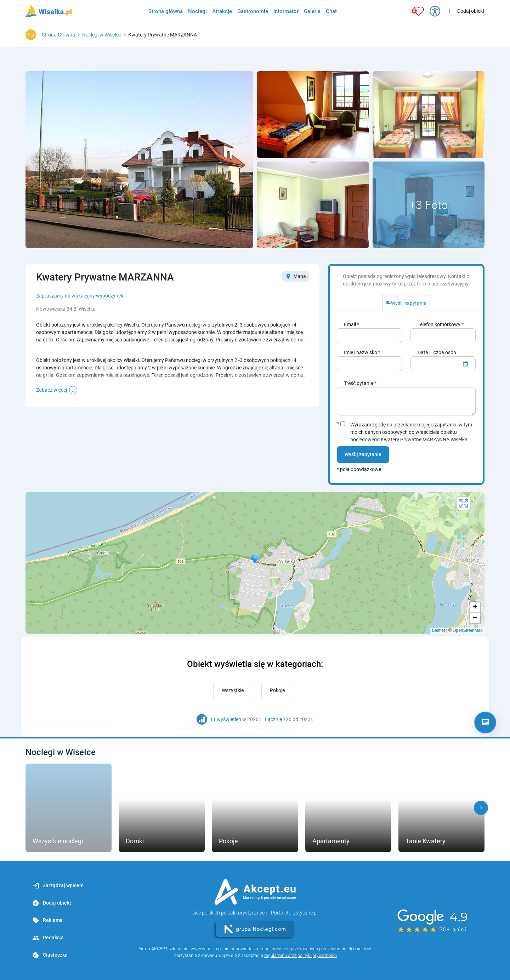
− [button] (475, 618)
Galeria (312, 11)
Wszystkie (233, 690)
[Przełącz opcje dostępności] (435, 11)
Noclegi (197, 11)
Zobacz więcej (52, 390)
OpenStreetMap (468, 630)
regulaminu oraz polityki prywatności (301, 955)
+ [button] (475, 607)
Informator (286, 11)
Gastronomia (253, 11)
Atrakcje (222, 11)
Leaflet (438, 630)
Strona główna (166, 11)
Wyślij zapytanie (363, 454)
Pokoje (277, 690)
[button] (481, 808)
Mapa (296, 276)
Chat (331, 11)
